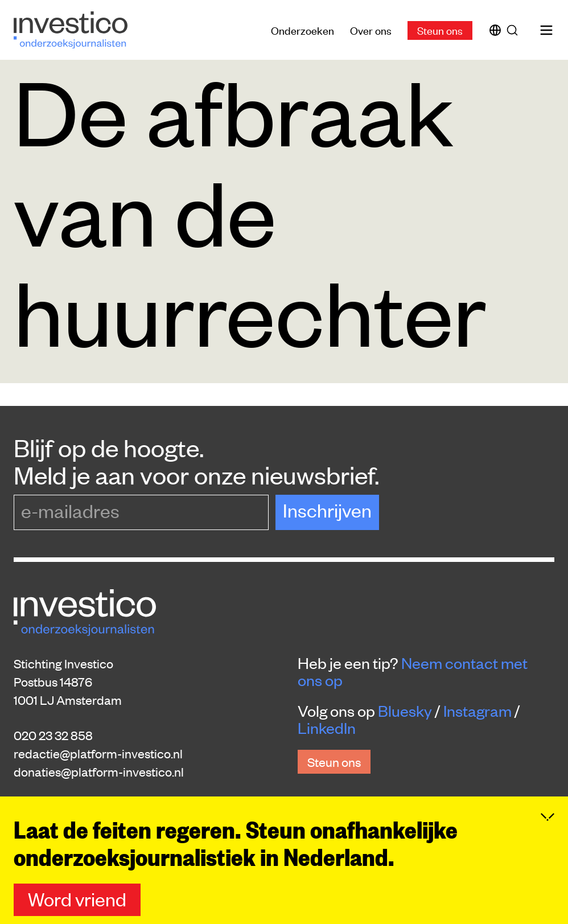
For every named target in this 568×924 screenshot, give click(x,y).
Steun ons (440, 30)
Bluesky (405, 711)
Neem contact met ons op (413, 671)
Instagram (478, 711)
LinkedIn (327, 728)
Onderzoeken (302, 30)
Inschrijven (327, 510)
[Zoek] (515, 30)
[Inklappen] (548, 833)
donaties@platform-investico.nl (99, 771)
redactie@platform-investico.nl (98, 753)
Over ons (371, 30)
